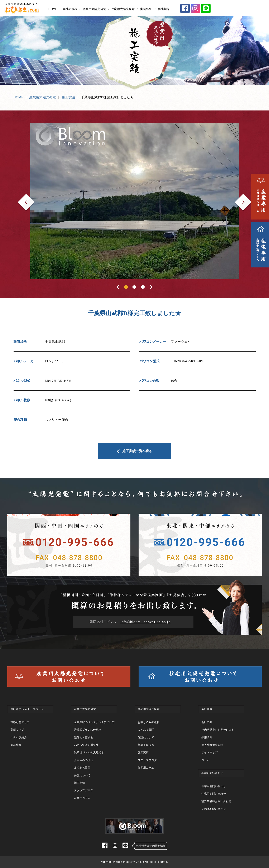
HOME (53, 9)
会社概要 (207, 722)
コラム (205, 760)
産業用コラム (82, 798)
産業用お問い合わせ (214, 786)
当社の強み (70, 9)
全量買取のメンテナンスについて (94, 722)
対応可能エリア (20, 722)
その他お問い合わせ (214, 809)
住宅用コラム (146, 768)
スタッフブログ (84, 790)
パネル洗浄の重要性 (86, 745)
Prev (21, 197)
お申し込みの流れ (149, 722)
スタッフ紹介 (19, 737)
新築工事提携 (146, 745)
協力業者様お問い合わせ (216, 801)
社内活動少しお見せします (218, 730)
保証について (82, 775)
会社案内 (163, 9)
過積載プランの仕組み (88, 730)
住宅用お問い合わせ (214, 794)
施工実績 (68, 97)
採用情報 (207, 737)
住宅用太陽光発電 (123, 9)
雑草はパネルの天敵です (89, 752)
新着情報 (16, 745)
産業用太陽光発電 (94, 9)
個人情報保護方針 (212, 745)
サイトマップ (210, 752)
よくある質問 (82, 768)
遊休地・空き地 (84, 737)
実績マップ (17, 730)
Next (238, 197)
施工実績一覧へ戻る (134, 451)
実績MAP (146, 9)
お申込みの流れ (84, 760)
